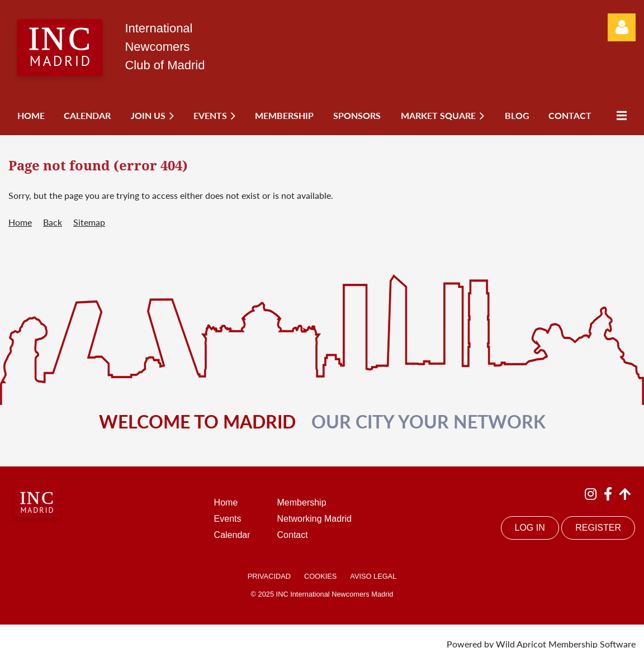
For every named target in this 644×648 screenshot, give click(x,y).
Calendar (232, 535)
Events (228, 519)
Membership (302, 502)
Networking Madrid (314, 519)
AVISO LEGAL (373, 576)
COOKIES (320, 576)
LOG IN (530, 528)
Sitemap (89, 222)
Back (53, 222)
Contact (293, 535)
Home (20, 222)
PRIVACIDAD (269, 576)
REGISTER (598, 528)
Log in (622, 27)
